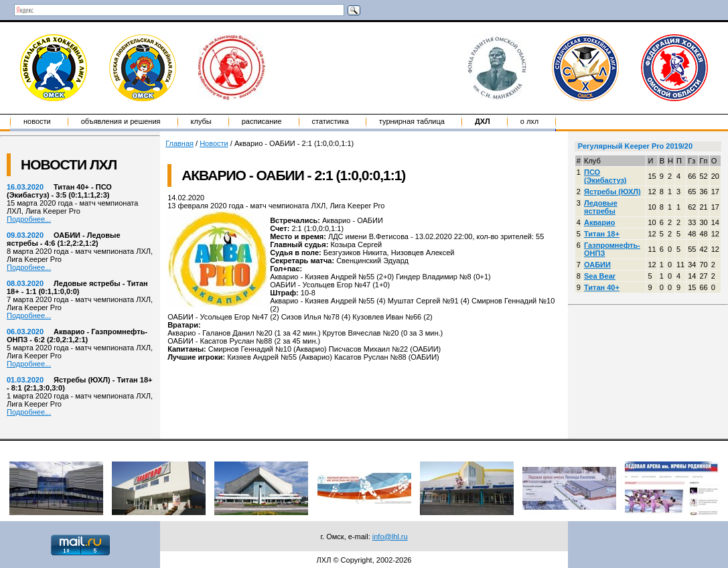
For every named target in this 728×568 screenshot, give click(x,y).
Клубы (201, 121)
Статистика (331, 121)
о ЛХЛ (530, 121)
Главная (179, 143)
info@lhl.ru (390, 537)
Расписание (262, 121)
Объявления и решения (121, 121)
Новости (37, 121)
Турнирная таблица (412, 121)
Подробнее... (29, 219)
